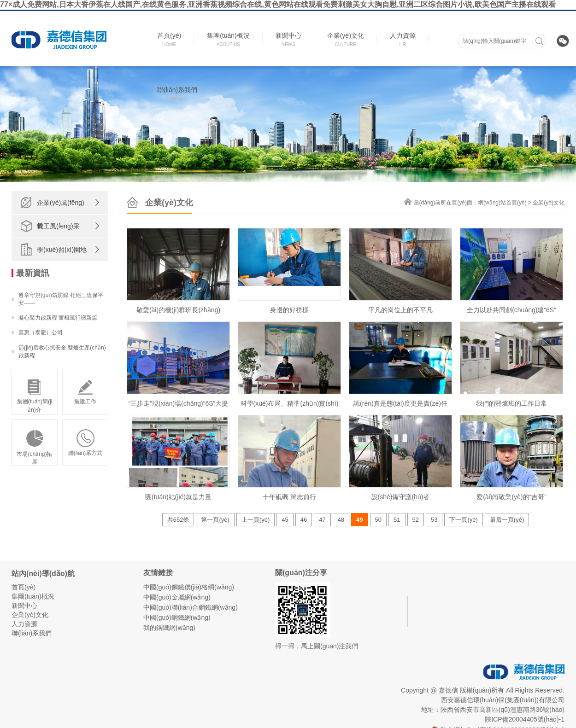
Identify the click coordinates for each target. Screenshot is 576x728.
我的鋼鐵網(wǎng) (169, 628)
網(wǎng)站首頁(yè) (502, 203)
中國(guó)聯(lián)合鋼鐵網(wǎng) (191, 607)
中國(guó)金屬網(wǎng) (177, 597)
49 (359, 520)
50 (378, 520)
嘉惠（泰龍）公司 (41, 332)
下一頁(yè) (463, 520)
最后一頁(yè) (507, 520)
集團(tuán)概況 (33, 596)
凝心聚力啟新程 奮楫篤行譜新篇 (58, 318)
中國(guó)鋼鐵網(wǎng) (177, 617)
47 (322, 520)
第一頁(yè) (215, 520)
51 (397, 520)
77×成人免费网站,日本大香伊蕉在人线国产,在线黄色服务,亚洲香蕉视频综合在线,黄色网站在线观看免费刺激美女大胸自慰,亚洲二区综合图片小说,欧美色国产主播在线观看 (278, 4)
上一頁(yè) (256, 520)
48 (341, 520)
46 (304, 520)
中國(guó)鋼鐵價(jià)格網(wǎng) (189, 587)
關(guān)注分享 (301, 573)
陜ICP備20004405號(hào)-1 (525, 719)
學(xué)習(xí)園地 (62, 250)
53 (434, 520)
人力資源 (24, 624)
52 (416, 520)
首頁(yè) (24, 587)
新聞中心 (24, 606)
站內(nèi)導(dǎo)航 (43, 574)
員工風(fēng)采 (58, 226)
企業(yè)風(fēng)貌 (61, 214)
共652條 (178, 520)
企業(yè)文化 (549, 203)
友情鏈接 (158, 573)
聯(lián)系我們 (32, 633)
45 (285, 520)
